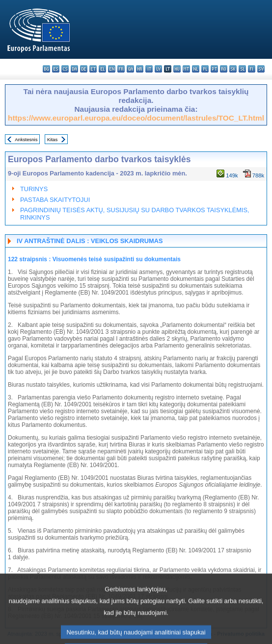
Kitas (52, 139)
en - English (112, 69)
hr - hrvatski (140, 69)
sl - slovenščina (242, 69)
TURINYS (34, 189)
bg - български (46, 69)
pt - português (214, 69)
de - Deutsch (84, 69)
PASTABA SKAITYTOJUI (55, 200)
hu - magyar (177, 69)
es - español (56, 69)
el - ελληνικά (102, 69)
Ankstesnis (26, 139)
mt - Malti (186, 69)
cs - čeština (65, 69)
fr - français (121, 69)
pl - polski (205, 69)
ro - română (224, 69)
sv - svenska (261, 69)
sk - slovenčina (233, 69)
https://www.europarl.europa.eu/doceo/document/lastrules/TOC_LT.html (136, 118)
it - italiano (149, 69)
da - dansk (74, 69)
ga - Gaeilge (130, 69)
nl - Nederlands (196, 69)
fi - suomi (252, 69)
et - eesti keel (93, 69)
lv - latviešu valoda (158, 69)
